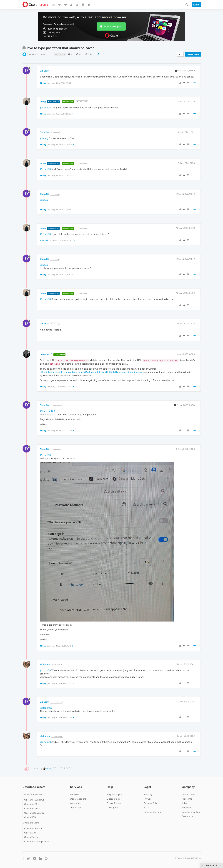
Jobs (184, 803)
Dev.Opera (112, 808)
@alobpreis (56, 702)
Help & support (115, 794)
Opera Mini (30, 833)
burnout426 (46, 354)
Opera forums (114, 803)
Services (76, 787)
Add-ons (75, 794)
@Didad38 (82, 102)
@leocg (55, 133)
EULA (146, 808)
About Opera (189, 794)
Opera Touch (31, 837)
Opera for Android (34, 828)
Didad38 (44, 71)
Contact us (188, 816)
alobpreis (45, 664)
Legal (147, 787)
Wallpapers (76, 803)
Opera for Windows (36, 54)
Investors (187, 808)
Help (110, 787)
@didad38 (45, 108)
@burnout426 (57, 405)
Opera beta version (34, 813)
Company (188, 787)
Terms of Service (152, 812)
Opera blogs (113, 799)
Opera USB (30, 817)
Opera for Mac (32, 804)
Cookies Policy (151, 803)
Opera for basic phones (37, 841)
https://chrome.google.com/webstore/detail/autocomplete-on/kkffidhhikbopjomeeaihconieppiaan (92, 372)
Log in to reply (193, 54)
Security (148, 794)
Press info (187, 799)
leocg (43, 102)
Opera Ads (76, 808)
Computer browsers (32, 794)
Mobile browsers (31, 823)
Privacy (147, 799)
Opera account (78, 799)
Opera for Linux (32, 808)
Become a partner (191, 812)
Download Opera (113, 26)
